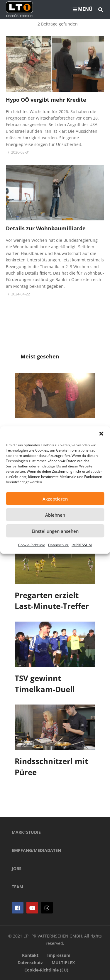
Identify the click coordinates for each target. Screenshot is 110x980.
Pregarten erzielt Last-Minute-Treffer (52, 601)
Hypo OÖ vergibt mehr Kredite (46, 100)
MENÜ (83, 9)
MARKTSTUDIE (26, 832)
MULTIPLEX (63, 963)
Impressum (59, 955)
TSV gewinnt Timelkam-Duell (45, 684)
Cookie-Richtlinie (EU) (46, 970)
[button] (101, 434)
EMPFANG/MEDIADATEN (36, 850)
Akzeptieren (55, 498)
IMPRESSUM (82, 545)
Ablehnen (55, 515)
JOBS (17, 868)
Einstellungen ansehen (55, 531)
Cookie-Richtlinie (32, 545)
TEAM (17, 887)
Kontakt (30, 955)
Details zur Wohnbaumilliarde (46, 228)
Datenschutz (58, 545)
